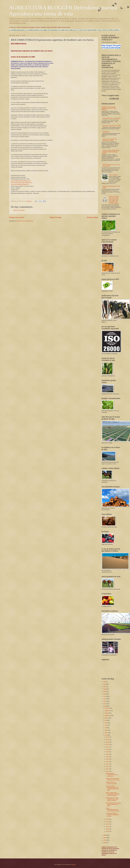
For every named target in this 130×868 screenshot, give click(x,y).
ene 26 (108, 749)
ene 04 (108, 829)
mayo (106, 725)
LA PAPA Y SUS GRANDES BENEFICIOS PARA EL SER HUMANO (109, 108)
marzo (106, 730)
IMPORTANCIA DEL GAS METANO (111, 118)
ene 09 (108, 819)
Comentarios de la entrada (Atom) (25, 221)
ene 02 (108, 831)
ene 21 (108, 762)
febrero (107, 733)
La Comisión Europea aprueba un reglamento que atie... (112, 815)
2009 (105, 706)
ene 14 (108, 771)
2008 (105, 835)
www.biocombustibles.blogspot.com (20, 184)
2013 (105, 696)
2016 (105, 689)
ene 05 (108, 827)
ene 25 (108, 752)
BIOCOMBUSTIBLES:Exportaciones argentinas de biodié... (113, 804)
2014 (105, 694)
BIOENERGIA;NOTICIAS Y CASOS (112, 126)
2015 (105, 691)
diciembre (107, 708)
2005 (105, 843)
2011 (105, 701)
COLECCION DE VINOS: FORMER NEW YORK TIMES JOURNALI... (112, 799)
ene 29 (108, 742)
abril (106, 728)
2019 (105, 682)
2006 (105, 840)
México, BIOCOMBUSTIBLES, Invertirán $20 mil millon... (113, 810)
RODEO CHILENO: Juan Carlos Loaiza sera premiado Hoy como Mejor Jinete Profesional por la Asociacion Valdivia (114, 200)
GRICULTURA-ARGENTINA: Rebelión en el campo (110, 140)
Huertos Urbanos (113, 175)
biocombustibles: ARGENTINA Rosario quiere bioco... (112, 775)
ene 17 (108, 764)
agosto (107, 718)
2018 (105, 684)
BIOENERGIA (106, 132)
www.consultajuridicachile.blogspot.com (21, 181)
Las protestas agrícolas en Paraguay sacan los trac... (113, 779)
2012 (105, 699)
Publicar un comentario (19, 210)
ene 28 (108, 744)
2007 (105, 838)
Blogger (74, 865)
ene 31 (108, 737)
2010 (105, 704)
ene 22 (108, 759)
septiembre (108, 716)
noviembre (108, 711)
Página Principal (55, 217)
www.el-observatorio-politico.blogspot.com (22, 183)
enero (106, 735)
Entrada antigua (92, 217)
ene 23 (108, 757)
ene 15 (108, 769)
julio (106, 720)
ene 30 (108, 740)
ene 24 (108, 754)
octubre (107, 713)
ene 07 (108, 822)
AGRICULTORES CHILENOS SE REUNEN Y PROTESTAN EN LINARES (110, 152)
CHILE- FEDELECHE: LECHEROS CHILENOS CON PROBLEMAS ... (113, 794)
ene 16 (108, 766)
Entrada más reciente (17, 217)
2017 (105, 687)
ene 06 (108, 824)
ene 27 (108, 747)
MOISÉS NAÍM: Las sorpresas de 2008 (111, 783)
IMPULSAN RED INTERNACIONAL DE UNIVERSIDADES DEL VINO (112, 788)
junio (106, 723)
